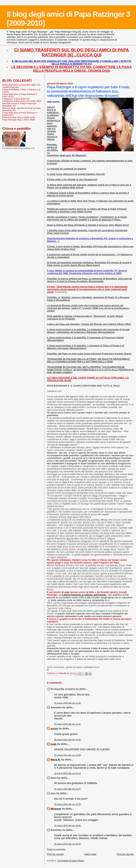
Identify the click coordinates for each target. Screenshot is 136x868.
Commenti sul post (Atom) (71, 861)
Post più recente (55, 854)
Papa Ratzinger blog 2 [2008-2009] (19, 117)
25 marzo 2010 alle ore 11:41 (67, 724)
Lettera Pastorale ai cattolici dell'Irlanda (84, 595)
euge (54, 744)
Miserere (56, 809)
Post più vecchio (125, 854)
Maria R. (56, 760)
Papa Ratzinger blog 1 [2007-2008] (19, 120)
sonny (54, 728)
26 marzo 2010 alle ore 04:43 (67, 844)
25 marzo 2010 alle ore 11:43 (67, 740)
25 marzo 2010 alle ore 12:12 (67, 773)
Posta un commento (56, 849)
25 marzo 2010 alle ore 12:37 (67, 789)
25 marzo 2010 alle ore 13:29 (67, 804)
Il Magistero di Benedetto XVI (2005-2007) (22, 101)
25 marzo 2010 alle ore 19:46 (67, 825)
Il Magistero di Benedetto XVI (16, 99)
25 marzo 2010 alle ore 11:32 (67, 703)
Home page (90, 854)
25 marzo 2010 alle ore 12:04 (67, 755)
